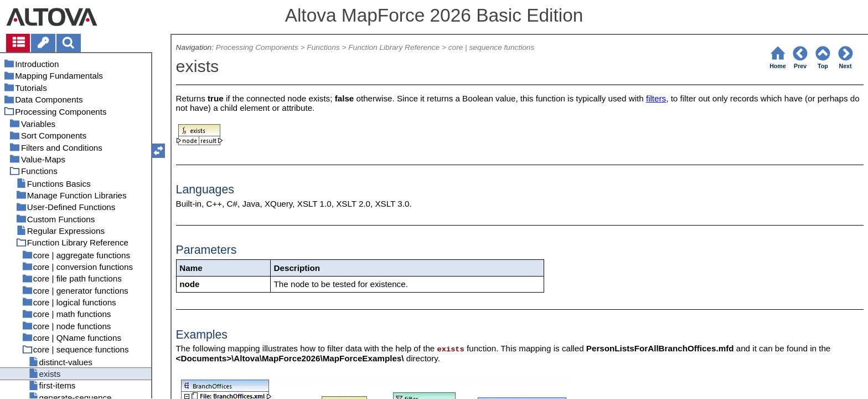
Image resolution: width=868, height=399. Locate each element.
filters (656, 98)
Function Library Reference (394, 47)
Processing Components (257, 47)
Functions (323, 47)
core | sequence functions (492, 47)
